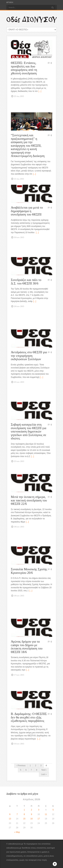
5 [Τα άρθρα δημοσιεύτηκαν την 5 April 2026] (53, 810)
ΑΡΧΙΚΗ (10, 2)
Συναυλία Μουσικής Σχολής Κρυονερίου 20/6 (29, 571)
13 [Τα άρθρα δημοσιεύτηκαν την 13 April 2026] (10, 819)
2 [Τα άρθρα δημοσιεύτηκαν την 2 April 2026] (32, 810)
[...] (40, 91)
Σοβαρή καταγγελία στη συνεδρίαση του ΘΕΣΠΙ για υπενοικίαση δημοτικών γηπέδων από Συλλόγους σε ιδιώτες (29, 431)
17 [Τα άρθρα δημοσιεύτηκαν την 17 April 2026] (39, 819)
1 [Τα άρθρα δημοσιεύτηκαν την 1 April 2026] (24, 810)
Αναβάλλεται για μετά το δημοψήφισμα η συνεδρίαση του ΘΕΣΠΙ (27, 211)
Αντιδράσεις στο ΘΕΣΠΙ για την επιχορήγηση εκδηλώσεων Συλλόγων (29, 356)
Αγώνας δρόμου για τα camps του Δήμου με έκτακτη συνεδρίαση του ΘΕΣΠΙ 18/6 (27, 647)
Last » (44, 774)
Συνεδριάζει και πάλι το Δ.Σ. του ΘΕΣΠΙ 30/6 (26, 282)
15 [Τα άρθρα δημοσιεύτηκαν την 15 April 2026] (24, 819)
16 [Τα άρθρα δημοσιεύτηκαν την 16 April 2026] (32, 819)
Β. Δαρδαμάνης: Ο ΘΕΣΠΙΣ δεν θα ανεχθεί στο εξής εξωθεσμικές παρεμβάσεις (29, 717)
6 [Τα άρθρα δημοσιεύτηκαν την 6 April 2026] (10, 814)
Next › (44, 770)
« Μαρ (17, 832)
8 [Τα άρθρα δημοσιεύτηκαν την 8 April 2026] (24, 814)
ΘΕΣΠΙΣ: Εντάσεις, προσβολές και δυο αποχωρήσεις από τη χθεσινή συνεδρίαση (24, 68)
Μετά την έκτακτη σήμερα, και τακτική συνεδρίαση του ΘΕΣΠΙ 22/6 (29, 500)
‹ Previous (21, 766)
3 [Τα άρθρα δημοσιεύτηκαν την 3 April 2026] (39, 810)
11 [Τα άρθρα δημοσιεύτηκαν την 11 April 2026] (46, 814)
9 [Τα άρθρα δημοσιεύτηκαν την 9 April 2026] (32, 814)
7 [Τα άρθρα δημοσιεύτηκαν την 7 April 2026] (17, 814)
